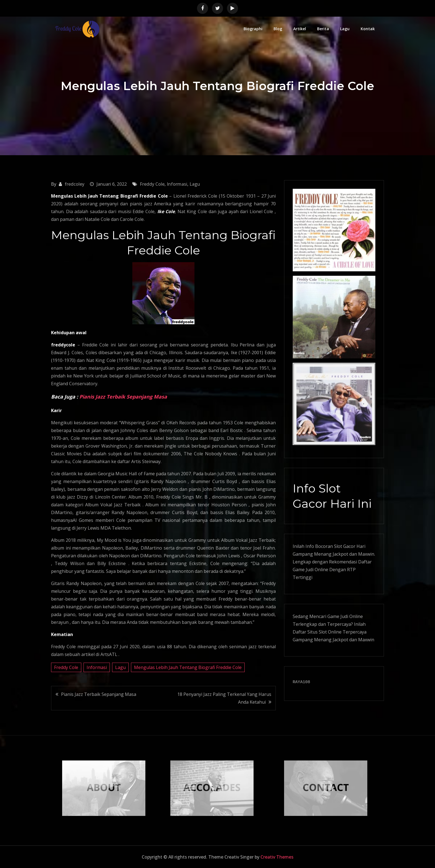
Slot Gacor (345, 546)
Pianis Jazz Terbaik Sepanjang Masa (123, 397)
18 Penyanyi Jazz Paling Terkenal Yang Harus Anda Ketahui (224, 698)
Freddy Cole (152, 184)
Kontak (368, 29)
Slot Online (330, 632)
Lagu (345, 29)
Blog (278, 29)
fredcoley (74, 184)
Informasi (177, 184)
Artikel (300, 29)
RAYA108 (301, 682)
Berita (323, 29)
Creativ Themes (277, 857)
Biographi (253, 29)
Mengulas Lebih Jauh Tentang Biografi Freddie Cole (188, 667)
